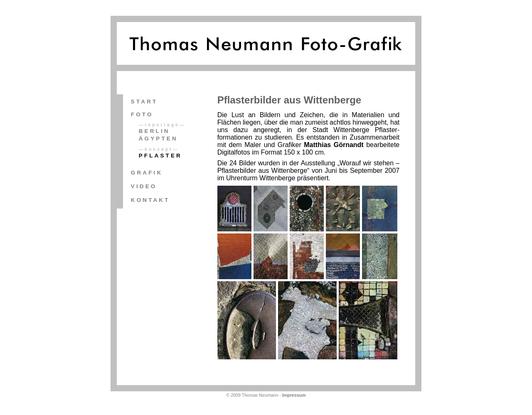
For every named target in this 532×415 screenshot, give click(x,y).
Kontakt (150, 200)
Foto (142, 114)
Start (144, 102)
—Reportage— (162, 125)
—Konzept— (159, 149)
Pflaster (160, 156)
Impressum (294, 395)
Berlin (154, 131)
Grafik (147, 173)
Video (144, 186)
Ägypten (158, 139)
